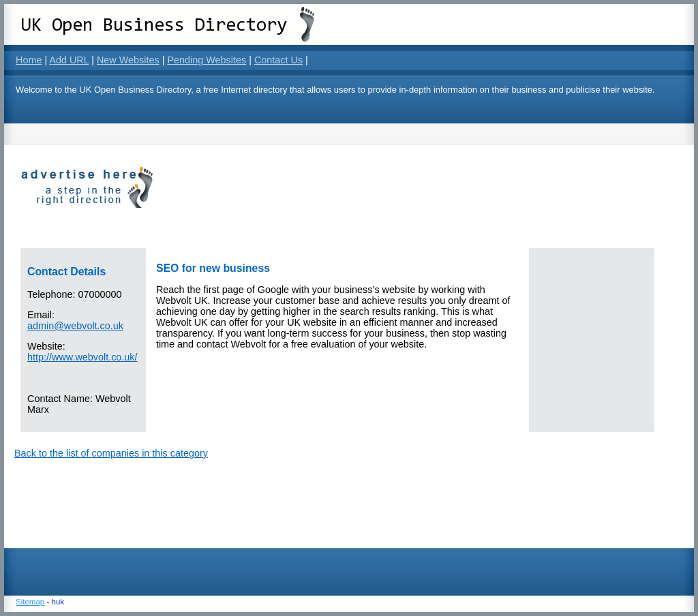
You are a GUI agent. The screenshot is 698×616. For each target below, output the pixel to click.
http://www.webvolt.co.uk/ (82, 357)
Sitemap (30, 602)
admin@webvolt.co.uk (75, 326)
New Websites (128, 60)
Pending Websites (207, 60)
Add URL (69, 60)
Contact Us (278, 60)
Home (29, 60)
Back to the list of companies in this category (111, 453)
